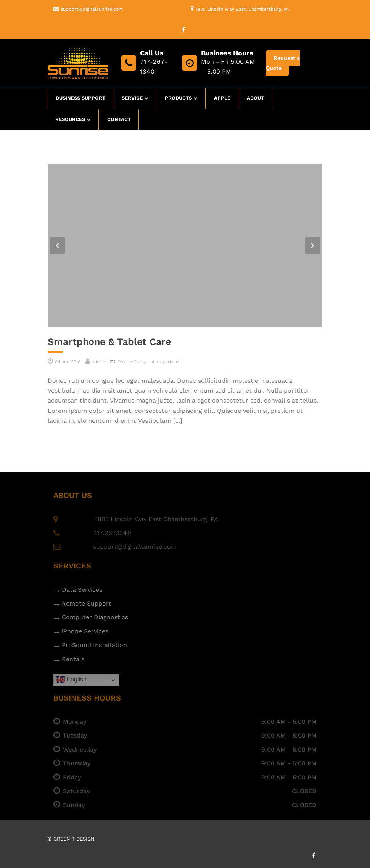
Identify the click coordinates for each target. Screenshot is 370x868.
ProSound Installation (94, 645)
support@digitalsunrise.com (92, 9)
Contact (119, 119)
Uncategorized (163, 362)
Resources (70, 119)
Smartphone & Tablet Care (109, 342)
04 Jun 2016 (68, 362)
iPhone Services (85, 631)
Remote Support (87, 603)
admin (98, 362)
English (71, 680)
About (255, 98)
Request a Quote (283, 63)
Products (178, 98)
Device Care (131, 362)
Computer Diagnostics (95, 617)
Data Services (82, 590)
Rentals (73, 659)
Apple (222, 98)
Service (132, 98)
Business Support (80, 98)
